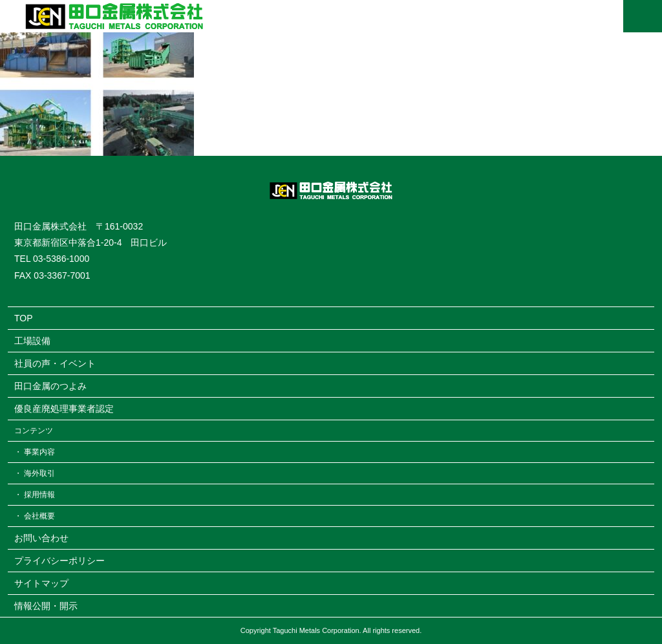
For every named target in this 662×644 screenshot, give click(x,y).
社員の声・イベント (55, 363)
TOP (24, 318)
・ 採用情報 (35, 495)
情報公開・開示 (46, 606)
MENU (643, 16)
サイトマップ (41, 583)
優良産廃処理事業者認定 (64, 409)
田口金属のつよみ (50, 386)
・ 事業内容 (35, 452)
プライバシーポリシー (59, 561)
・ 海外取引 (35, 473)
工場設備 (32, 341)
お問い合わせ (41, 538)
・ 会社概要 (35, 516)
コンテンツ (34, 431)
